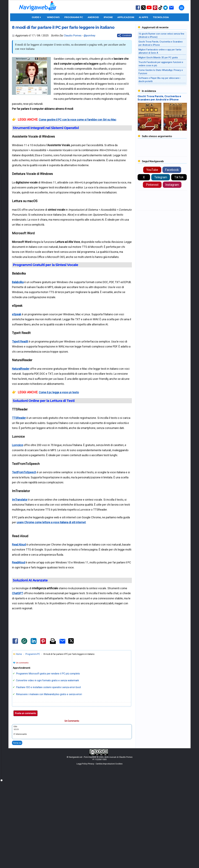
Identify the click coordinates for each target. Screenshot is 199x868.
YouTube (152, 170)
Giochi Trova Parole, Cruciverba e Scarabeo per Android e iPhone (159, 98)
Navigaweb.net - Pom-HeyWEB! (83, 844)
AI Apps (143, 17)
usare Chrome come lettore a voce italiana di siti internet (51, 522)
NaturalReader (21, 369)
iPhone (108, 17)
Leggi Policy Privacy (85, 851)
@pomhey (89, 35)
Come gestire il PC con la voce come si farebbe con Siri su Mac (78, 120)
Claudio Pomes (73, 35)
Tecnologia (161, 17)
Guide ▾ (36, 17)
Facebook (172, 170)
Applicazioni (126, 17)
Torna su (17, 830)
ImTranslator (20, 500)
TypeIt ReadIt (20, 341)
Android (93, 17)
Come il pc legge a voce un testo (59, 392)
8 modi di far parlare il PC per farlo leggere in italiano (63, 27)
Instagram (172, 185)
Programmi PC (74, 17)
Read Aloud (19, 545)
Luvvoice (17, 445)
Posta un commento (25, 800)
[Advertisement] (72, 650)
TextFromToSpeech (24, 472)
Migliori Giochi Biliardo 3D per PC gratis (158, 58)
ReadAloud (19, 562)
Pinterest (152, 185)
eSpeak (17, 314)
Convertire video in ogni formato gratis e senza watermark (47, 767)
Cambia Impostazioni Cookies (109, 851)
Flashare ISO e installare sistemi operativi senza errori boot (48, 774)
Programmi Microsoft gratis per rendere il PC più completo (48, 761)
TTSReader (19, 418)
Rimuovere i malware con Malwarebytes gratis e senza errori (49, 781)
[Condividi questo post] (124, 35)
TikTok (179, 177)
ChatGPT (17, 593)
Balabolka (18, 282)
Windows (53, 17)
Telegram (161, 177)
